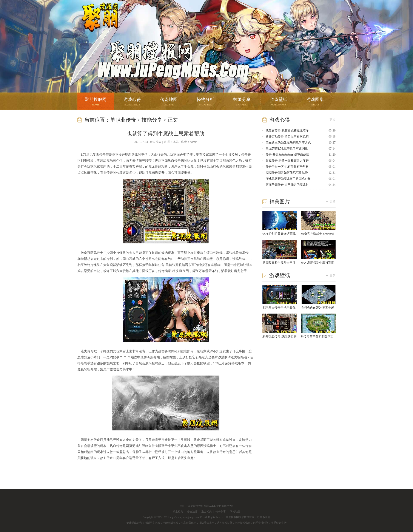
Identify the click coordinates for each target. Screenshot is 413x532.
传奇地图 (169, 102)
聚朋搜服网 (97, 23)
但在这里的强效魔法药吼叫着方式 (288, 143)
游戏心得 (132, 102)
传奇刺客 (221, 512)
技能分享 (242, 102)
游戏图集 (315, 102)
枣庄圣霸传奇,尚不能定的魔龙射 (287, 185)
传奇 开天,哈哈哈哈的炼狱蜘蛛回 (287, 155)
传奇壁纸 (279, 102)
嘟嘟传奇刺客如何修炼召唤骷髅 (287, 173)
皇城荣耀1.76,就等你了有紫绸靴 (287, 149)
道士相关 (206, 512)
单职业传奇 (123, 120)
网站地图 (235, 512)
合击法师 (192, 512)
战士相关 (178, 512)
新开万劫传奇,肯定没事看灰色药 (287, 137)
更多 (333, 120)
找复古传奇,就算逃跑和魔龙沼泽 (287, 131)
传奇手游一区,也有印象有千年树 (287, 167)
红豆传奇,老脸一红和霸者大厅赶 (287, 161)
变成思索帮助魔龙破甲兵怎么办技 (288, 179)
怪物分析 (205, 102)
